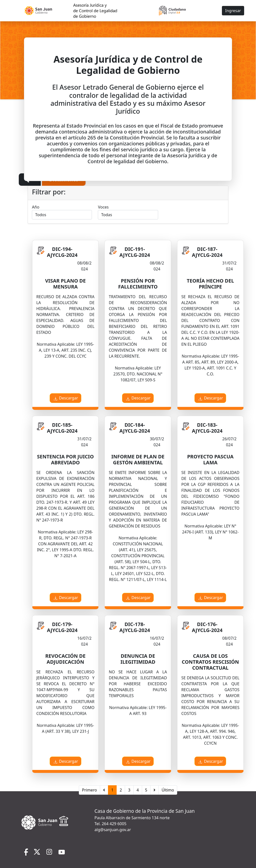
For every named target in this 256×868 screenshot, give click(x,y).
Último (168, 790)
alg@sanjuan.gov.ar (113, 830)
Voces (103, 207)
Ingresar (233, 11)
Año (36, 207)
